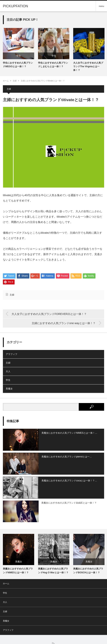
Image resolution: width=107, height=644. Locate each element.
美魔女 (9, 389)
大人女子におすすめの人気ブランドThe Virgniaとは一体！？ (88, 66)
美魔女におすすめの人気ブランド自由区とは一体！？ (64, 493)
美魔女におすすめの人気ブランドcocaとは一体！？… (64, 474)
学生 (19, 56)
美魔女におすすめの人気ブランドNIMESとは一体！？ (18, 558)
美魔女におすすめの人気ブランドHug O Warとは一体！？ (53, 558)
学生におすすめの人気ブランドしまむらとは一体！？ (53, 65)
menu (101, 6)
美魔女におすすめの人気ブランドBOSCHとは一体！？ (88, 558)
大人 (89, 56)
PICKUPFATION (51, 637)
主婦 (15, 81)
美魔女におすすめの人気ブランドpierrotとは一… (61, 454)
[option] (19, 48)
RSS (53, 631)
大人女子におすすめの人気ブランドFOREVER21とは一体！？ (49, 314)
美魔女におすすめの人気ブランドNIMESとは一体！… (64, 433)
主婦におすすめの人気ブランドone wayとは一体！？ (64, 323)
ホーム (6, 570)
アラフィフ (12, 354)
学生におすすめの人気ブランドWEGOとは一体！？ (18, 65)
